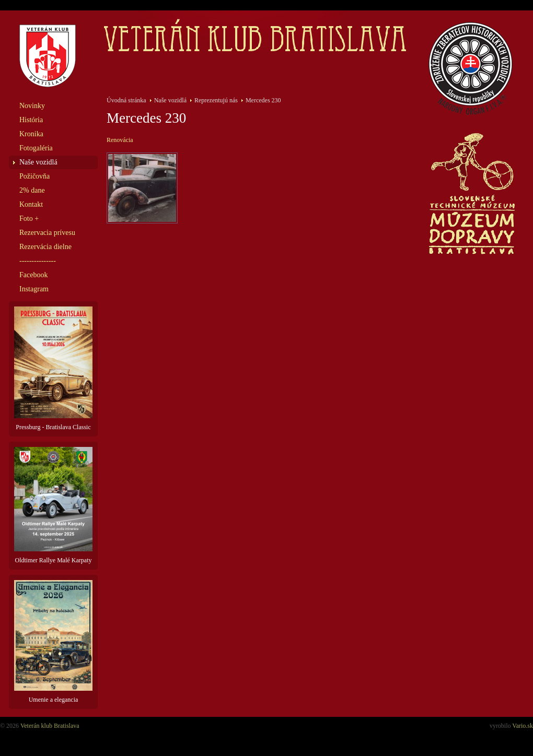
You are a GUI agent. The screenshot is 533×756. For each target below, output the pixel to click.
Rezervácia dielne (45, 247)
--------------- (38, 261)
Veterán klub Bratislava (50, 726)
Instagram (34, 289)
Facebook (33, 275)
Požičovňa (34, 176)
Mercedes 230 (263, 100)
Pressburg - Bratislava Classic (53, 369)
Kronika (31, 134)
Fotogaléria (36, 148)
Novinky (32, 106)
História (31, 120)
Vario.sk (523, 726)
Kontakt (31, 204)
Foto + (29, 218)
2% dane (32, 190)
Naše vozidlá (38, 162)
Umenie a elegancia (53, 642)
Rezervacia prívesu (47, 233)
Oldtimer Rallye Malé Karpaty (53, 505)
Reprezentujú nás (216, 100)
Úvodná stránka (126, 100)
